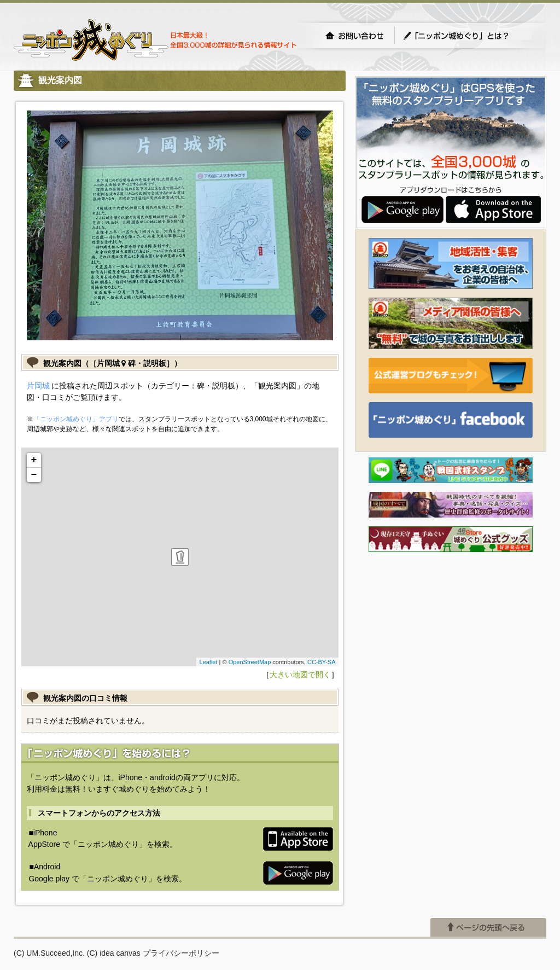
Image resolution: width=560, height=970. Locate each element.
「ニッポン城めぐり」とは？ (467, 36)
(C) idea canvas (114, 953)
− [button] (34, 475)
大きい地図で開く (300, 675)
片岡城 (38, 386)
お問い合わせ (354, 36)
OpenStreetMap (250, 662)
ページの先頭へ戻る (488, 927)
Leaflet (208, 662)
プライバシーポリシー (181, 953)
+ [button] (34, 460)
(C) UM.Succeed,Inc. (49, 953)
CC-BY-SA (322, 662)
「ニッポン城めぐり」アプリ (76, 419)
